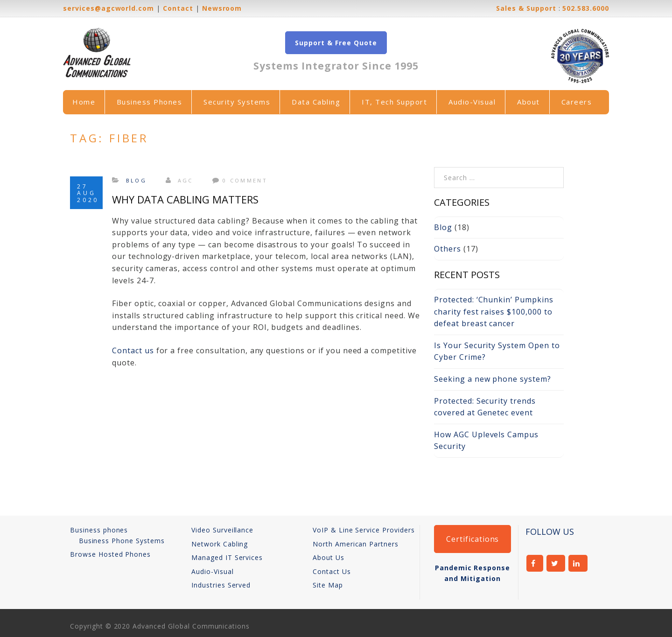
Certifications (472, 539)
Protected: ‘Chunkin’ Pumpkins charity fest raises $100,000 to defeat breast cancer (494, 311)
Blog (136, 180)
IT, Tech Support (394, 102)
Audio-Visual (472, 102)
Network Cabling (220, 544)
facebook (535, 563)
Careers (577, 102)
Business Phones (150, 102)
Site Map (328, 585)
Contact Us (332, 571)
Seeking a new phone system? (493, 379)
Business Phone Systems (122, 541)
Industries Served (221, 585)
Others (448, 249)
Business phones (99, 530)
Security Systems (237, 102)
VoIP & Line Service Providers (364, 530)
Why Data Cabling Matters (185, 199)
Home (84, 102)
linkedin (578, 563)
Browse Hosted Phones (110, 554)
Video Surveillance (222, 530)
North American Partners (356, 544)
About (528, 102)
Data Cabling (316, 102)
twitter (556, 563)
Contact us (133, 350)
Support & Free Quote (336, 43)
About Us (329, 557)
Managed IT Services (227, 557)
